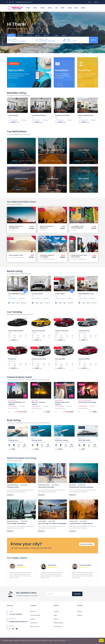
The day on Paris (13, 487)
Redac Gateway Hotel (86, 115)
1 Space (46, 161)
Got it (101, 640)
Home (28, 8)
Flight (70, 8)
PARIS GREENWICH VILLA (86, 294)
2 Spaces (78, 161)
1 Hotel (85, 161)
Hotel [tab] (11, 35)
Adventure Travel (13, 485)
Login (90, 2)
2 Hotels (53, 161)
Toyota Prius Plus (84, 331)
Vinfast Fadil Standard (16, 331)
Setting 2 (80, 615)
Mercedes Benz (60, 359)
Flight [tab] (56, 35)
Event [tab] (46, 35)
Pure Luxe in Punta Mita (46, 487)
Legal (55, 615)
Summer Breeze (37, 440)
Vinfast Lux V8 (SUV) (62, 331)
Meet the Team (35, 627)
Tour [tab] (30, 35)
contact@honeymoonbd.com (24, 2)
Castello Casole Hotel (62, 115)
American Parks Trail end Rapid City (16, 227)
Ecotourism (42, 521)
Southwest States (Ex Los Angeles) (47, 256)
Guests (69, 39)
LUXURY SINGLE (60, 294)
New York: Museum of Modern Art (47, 227)
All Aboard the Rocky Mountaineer (81, 487)
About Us (33, 611)
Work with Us (34, 623)
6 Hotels (22, 161)
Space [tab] (20, 35)
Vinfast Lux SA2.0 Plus (39, 359)
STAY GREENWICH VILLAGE (17, 294)
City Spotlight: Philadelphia (16, 523)
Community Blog (35, 615)
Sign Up (96, 2)
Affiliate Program (59, 623)
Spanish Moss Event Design (87, 402)
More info (68, 640)
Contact (56, 619)
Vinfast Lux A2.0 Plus (38, 331)
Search (93, 40)
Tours (43, 8)
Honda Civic (12, 359)
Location (14, 39)
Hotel (35, 8)
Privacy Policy (58, 627)
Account (56, 611)
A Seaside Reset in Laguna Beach (81, 523)
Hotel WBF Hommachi (39, 115)
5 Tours (29, 161)
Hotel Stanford (13, 115)
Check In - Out (43, 39)
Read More (10, 495)
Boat (77, 8)
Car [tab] (38, 35)
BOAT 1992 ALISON (84, 440)
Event (63, 8)
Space (50, 8)
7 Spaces (14, 161)
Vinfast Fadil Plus (84, 359)
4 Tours (60, 161)
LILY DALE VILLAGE (37, 294)
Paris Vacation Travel (16, 255)
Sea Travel (73, 485)
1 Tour (91, 161)
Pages (84, 8)
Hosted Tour (73, 521)
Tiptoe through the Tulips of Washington (52, 523)
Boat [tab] (64, 35)
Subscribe (77, 594)
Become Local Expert (86, 546)
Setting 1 (79, 611)
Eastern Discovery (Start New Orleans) (79, 256)
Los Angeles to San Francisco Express (77, 227)
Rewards (33, 619)
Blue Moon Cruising (61, 440)
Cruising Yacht (13, 440)
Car (57, 8)
